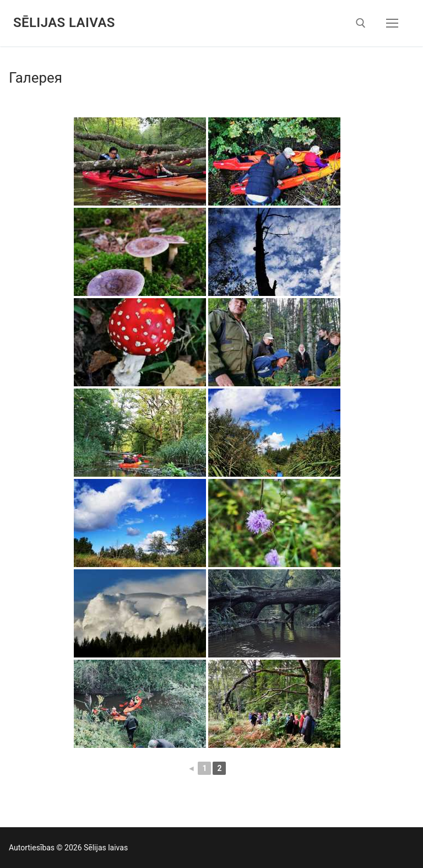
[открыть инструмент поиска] (361, 23)
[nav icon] (392, 23)
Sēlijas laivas (64, 23)
